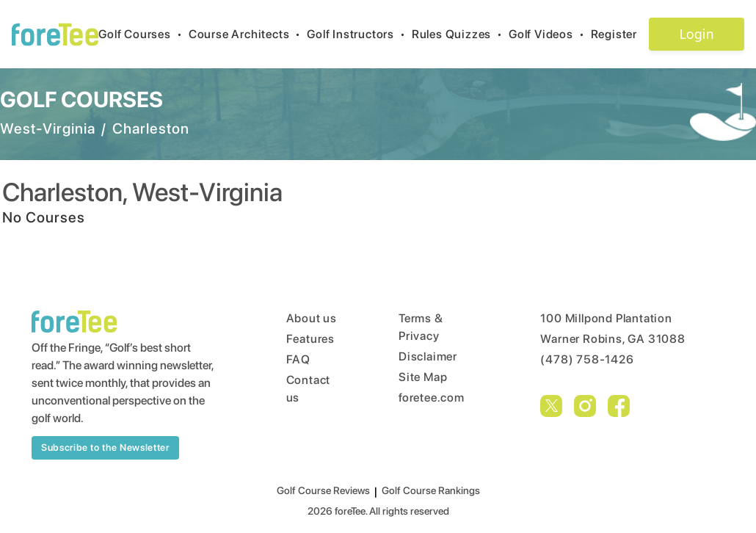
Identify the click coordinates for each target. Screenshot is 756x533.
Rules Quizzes (460, 34)
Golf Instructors (359, 34)
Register (620, 34)
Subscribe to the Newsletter (105, 447)
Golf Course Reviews (323, 490)
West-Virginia (48, 128)
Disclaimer (428, 356)
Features (310, 339)
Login (696, 34)
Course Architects (248, 34)
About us (312, 318)
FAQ (298, 359)
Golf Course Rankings (431, 490)
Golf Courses (143, 34)
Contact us (309, 389)
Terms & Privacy (421, 327)
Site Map (423, 377)
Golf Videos (550, 34)
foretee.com (432, 398)
